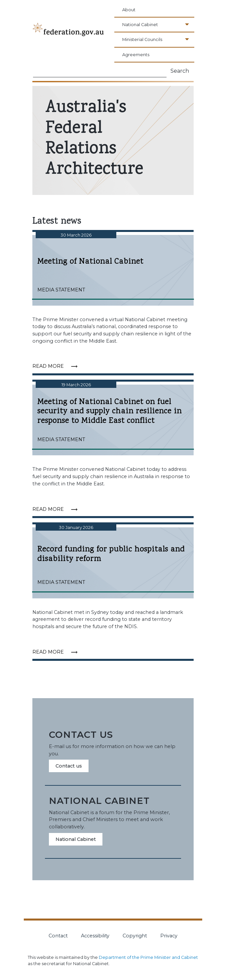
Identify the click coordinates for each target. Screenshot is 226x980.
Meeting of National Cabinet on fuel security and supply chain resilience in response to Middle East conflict (113, 412)
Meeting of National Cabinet (113, 262)
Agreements (136, 55)
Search (180, 71)
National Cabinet (140, 25)
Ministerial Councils (142, 39)
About (129, 10)
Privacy (169, 936)
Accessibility (95, 936)
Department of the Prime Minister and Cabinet (148, 957)
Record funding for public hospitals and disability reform (111, 554)
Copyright (135, 936)
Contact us (69, 766)
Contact (58, 936)
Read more (57, 366)
